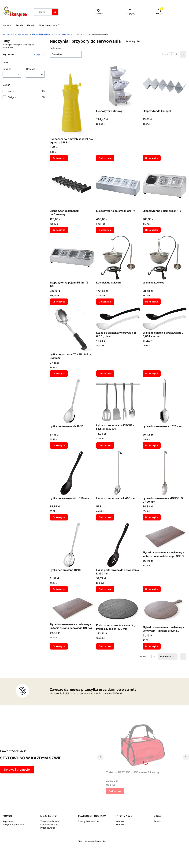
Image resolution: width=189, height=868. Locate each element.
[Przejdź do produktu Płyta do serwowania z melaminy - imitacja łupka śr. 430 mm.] (118, 608)
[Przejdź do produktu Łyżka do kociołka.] (165, 258)
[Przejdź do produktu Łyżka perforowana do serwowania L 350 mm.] (118, 545)
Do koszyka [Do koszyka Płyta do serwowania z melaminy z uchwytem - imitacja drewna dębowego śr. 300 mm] (152, 646)
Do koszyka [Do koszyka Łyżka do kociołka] (152, 302)
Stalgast (12, 97)
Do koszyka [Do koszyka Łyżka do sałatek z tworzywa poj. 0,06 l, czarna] (152, 373)
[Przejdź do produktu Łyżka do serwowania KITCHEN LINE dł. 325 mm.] (118, 401)
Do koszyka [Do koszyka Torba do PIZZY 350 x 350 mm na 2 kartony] (115, 791)
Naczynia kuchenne (63, 34)
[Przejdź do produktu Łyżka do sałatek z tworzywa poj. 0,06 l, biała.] (118, 319)
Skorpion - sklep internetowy (15, 34)
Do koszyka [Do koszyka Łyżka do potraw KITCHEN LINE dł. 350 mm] (59, 373)
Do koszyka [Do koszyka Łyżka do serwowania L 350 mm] (59, 517)
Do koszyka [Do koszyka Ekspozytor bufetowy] (105, 158)
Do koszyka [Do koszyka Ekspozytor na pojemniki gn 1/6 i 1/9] (59, 302)
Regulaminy (9, 821)
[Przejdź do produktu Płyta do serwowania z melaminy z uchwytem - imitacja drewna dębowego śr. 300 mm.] (165, 610)
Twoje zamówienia (50, 821)
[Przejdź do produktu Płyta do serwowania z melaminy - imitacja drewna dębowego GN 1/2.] (165, 536)
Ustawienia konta (49, 824)
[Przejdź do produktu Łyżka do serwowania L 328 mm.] (165, 401)
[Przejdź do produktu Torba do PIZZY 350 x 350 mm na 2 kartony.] (143, 745)
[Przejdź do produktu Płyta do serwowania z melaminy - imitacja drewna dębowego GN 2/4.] (72, 608)
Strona (165, 54)
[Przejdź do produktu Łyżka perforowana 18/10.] (72, 545)
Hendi (11, 91)
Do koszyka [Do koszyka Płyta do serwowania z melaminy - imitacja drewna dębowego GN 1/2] (152, 589)
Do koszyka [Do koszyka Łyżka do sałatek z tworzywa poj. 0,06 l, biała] (105, 373)
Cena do (31, 69)
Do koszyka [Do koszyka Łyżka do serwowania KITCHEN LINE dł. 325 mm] (105, 445)
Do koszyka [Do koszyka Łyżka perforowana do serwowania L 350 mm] (105, 589)
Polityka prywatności (13, 824)
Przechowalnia (48, 828)
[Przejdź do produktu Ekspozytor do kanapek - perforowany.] (72, 186)
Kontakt (120, 821)
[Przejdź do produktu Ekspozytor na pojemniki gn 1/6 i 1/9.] (72, 258)
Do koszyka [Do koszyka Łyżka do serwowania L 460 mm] (105, 517)
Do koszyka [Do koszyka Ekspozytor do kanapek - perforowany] (59, 230)
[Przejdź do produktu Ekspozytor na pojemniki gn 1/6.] (165, 186)
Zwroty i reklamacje (88, 821)
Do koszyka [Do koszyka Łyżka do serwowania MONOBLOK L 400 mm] (152, 517)
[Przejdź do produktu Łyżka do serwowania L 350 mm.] (72, 473)
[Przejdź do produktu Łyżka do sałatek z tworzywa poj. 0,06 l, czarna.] (165, 319)
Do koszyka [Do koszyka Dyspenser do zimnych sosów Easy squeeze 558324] (59, 158)
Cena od (7, 69)
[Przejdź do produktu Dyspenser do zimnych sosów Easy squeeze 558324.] (72, 100)
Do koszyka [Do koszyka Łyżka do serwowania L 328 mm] (152, 445)
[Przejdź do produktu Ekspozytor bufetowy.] (118, 86)
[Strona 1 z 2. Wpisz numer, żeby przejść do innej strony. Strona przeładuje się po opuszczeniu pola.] (171, 54)
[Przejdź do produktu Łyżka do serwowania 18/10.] (72, 401)
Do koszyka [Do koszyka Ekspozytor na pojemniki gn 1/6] (152, 230)
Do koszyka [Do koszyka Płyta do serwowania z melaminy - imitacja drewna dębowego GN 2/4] (59, 646)
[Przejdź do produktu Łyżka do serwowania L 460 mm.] (118, 473)
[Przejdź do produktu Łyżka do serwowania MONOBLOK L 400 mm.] (165, 473)
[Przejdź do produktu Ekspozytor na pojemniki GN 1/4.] (118, 186)
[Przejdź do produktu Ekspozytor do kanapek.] (165, 86)
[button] (55, 12)
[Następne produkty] (168, 657)
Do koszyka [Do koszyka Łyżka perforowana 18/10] (59, 589)
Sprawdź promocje (17, 770)
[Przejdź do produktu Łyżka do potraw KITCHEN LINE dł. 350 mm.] (72, 329)
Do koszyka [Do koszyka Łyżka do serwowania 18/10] (59, 445)
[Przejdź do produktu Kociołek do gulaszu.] (118, 258)
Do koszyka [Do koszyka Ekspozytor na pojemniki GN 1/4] (105, 230)
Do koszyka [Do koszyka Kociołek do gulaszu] (105, 302)
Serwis (157, 821)
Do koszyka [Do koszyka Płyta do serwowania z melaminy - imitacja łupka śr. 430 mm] (105, 646)
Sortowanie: (56, 48)
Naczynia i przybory (41, 34)
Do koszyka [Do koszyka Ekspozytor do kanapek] (152, 158)
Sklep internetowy (91, 841)
